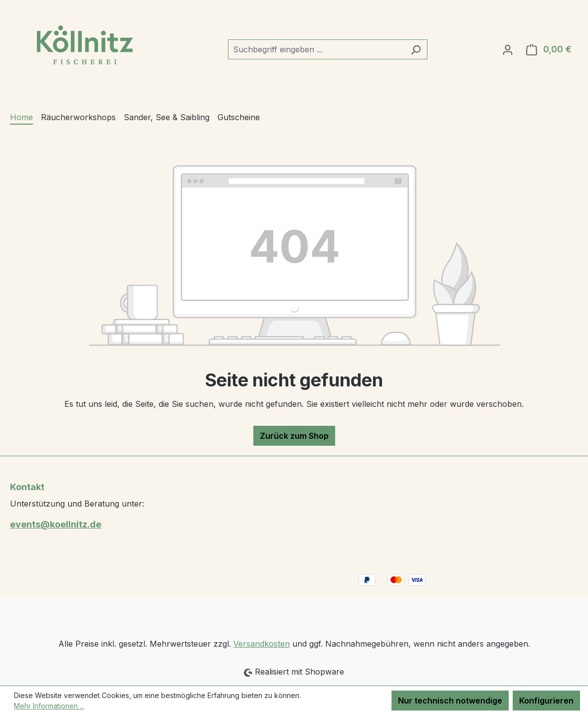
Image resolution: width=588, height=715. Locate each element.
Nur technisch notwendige (450, 701)
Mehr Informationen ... (49, 706)
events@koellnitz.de (56, 524)
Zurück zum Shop (294, 436)
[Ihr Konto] (508, 49)
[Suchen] (416, 49)
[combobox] (316, 49)
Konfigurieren (546, 701)
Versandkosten (262, 644)
